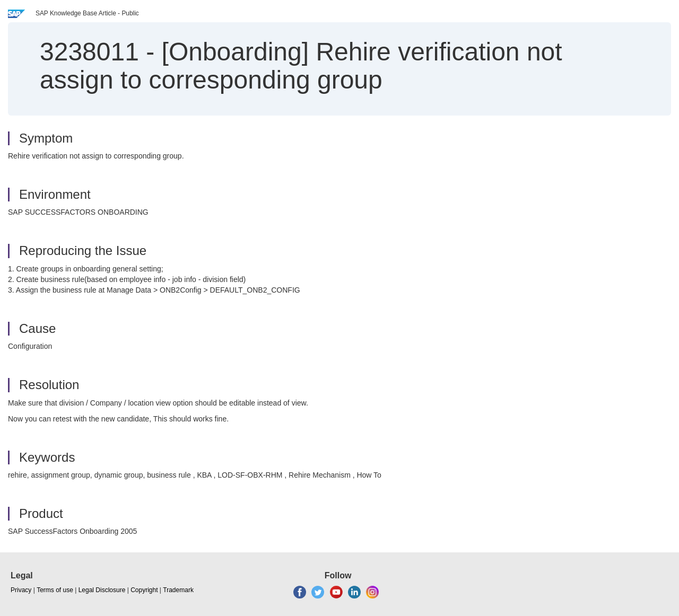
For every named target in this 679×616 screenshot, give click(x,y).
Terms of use (55, 590)
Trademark (178, 590)
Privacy (21, 590)
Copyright (144, 590)
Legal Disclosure (102, 590)
